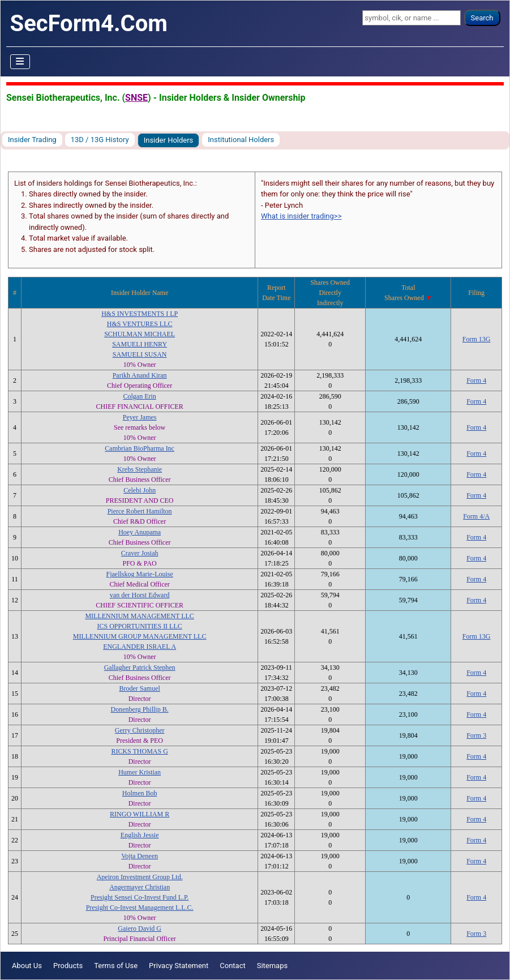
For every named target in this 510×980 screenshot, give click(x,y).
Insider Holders (169, 140)
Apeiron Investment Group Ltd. (140, 877)
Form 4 (476, 380)
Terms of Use (116, 966)
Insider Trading (32, 140)
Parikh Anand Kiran (140, 375)
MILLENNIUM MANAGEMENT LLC (139, 616)
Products (68, 966)
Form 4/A (476, 516)
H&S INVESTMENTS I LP (140, 314)
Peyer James (140, 417)
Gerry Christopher (140, 730)
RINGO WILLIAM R (140, 814)
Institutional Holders (241, 140)
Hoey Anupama (140, 532)
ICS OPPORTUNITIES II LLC (140, 626)
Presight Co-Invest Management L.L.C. (140, 908)
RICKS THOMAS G (139, 751)
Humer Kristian (140, 772)
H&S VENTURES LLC (140, 324)
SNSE (136, 98)
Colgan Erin (139, 396)
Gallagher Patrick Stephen (140, 667)
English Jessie (140, 835)
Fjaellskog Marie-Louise (139, 574)
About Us (27, 966)
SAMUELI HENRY (140, 344)
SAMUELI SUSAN (140, 354)
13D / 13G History (100, 140)
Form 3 (476, 735)
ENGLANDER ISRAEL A (140, 647)
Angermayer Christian (140, 887)
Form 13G (477, 339)
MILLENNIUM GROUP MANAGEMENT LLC (140, 636)
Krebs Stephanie (140, 469)
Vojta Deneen (140, 856)
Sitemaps (273, 966)
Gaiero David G (140, 928)
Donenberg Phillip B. (140, 709)
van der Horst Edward (140, 595)
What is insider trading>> (301, 216)
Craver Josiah (140, 553)
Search (482, 18)
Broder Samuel (139, 688)
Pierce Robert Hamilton (140, 511)
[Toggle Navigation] (20, 62)
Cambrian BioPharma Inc (140, 448)
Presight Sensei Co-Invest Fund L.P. (140, 897)
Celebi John (140, 490)
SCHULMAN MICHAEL (140, 334)
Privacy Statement (179, 966)
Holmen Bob (140, 793)
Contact (232, 966)
